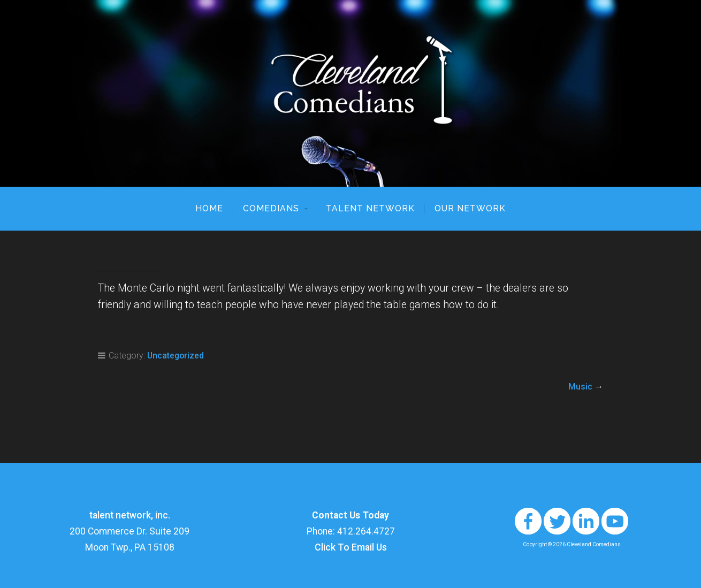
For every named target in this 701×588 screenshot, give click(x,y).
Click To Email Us (351, 547)
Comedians (271, 209)
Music (580, 387)
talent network (370, 209)
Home (209, 209)
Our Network (470, 209)
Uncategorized (176, 356)
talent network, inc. (130, 515)
